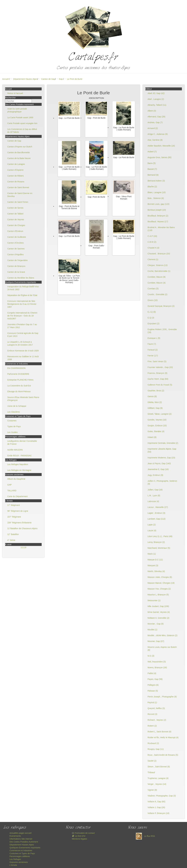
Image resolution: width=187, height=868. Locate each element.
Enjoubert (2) (153, 324)
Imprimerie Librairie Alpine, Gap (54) (162, 450)
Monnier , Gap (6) (156, 624)
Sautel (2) (152, 761)
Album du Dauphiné (16, 479)
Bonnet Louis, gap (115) (158, 204)
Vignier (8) (152, 790)
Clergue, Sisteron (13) (158, 265)
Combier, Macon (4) (157, 283)
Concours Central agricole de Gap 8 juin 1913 (23, 335)
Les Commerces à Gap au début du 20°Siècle (22, 131)
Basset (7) (152, 169)
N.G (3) (151, 656)
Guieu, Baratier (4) (156, 431)
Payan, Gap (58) (155, 679)
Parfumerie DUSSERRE (18, 374)
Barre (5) (152, 163)
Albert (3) (152, 111)
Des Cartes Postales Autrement (24, 842)
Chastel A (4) (153, 248)
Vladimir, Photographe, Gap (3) (162, 796)
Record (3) (152, 714)
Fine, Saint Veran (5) (157, 361)
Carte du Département (17, 496)
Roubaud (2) (153, 743)
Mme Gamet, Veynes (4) (159, 612)
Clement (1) (153, 259)
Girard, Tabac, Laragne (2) (160, 414)
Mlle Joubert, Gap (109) (158, 606)
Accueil (5, 79)
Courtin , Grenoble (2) (157, 294)
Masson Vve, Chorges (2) (159, 589)
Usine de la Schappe (17, 406)
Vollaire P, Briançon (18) (158, 813)
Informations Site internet (21, 839)
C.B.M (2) (152, 242)
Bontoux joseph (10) (157, 210)
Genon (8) (152, 396)
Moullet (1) (152, 630)
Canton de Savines (16, 249)
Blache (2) (152, 187)
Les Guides (12, 432)
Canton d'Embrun (15, 231)
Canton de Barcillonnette (18, 152)
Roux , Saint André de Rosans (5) (163, 755)
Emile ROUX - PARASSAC (20, 456)
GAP (9, 485)
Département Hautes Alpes (25, 79)
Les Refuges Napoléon (18, 464)
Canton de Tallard (15, 214)
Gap (61, 79)
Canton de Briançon (16, 266)
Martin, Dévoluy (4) (156, 571)
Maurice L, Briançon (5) (158, 595)
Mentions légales (80, 839)
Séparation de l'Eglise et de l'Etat (22, 295)
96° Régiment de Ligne (18, 511)
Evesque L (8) (154, 338)
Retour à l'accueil (15, 93)
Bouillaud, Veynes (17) (158, 222)
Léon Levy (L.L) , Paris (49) (160, 536)
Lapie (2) (152, 525)
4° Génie (11, 540)
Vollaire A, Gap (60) (156, 802)
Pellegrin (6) (153, 685)
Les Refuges (15, 859)
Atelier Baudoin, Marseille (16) (161, 146)
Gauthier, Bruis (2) (156, 391)
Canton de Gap (48, 79)
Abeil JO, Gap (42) (156, 93)
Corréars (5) (153, 289)
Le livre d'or (79, 836)
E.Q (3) (151, 318)
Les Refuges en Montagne (19, 470)
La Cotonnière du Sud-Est (19, 386)
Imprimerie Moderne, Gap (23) (161, 458)
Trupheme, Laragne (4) (158, 778)
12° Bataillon (13, 534)
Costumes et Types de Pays (22, 853)
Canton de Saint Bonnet (18, 187)
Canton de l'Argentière (17, 260)
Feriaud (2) (153, 350)
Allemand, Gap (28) (156, 117)
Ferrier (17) (153, 356)
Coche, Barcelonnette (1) (159, 271)
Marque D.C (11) (155, 560)
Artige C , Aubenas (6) (158, 134)
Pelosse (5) (153, 691)
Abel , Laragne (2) (156, 99)
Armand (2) (153, 128)
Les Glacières (14, 412)
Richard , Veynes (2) (157, 720)
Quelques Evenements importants (25, 848)
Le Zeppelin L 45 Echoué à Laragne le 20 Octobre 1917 (20, 343)
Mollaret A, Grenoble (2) (158, 618)
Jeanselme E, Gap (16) (158, 469)
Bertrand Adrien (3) (156, 181)
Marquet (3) (153, 565)
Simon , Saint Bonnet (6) (159, 767)
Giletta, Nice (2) (155, 402)
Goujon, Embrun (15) (157, 426)
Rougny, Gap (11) (156, 749)
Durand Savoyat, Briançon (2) (161, 306)
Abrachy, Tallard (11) (157, 105)
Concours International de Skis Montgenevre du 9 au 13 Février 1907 (22, 304)
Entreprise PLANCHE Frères (20, 380)
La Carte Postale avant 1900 (20, 117)
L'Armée (13, 865)
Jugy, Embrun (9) (155, 475)
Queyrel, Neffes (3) (156, 708)
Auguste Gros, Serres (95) (159, 157)
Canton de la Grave (16, 272)
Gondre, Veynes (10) (157, 420)
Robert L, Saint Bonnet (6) (159, 732)
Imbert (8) (152, 437)
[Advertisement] (93, 318)
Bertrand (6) (153, 175)
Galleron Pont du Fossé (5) (160, 385)
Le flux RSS (144, 836)
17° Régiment (14, 505)
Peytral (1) (152, 702)
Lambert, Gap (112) (156, 519)
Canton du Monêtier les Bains (21, 278)
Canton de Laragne (16, 164)
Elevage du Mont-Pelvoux (19, 391)
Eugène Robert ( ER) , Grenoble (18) (162, 331)
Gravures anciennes (19, 862)
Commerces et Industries (21, 851)
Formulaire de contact (83, 833)
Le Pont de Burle (75, 79)
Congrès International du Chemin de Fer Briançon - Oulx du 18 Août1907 (22, 316)
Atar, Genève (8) (155, 140)
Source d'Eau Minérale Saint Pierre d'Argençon (23, 399)
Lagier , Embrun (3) (156, 513)
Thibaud (151, 772)
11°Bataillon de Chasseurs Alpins (22, 528)
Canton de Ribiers (15, 176)
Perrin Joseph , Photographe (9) (162, 697)
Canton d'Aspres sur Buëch (20, 147)
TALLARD (12, 491)
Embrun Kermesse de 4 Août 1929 (23, 351)
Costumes (12, 421)
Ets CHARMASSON (16, 368)
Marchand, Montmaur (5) (159, 548)
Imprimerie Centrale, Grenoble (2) (163, 443)
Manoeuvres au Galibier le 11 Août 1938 (23, 358)
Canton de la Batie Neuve (19, 158)
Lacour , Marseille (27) (158, 507)
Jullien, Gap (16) (155, 490)
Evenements (15, 836)
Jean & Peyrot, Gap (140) (159, 463)
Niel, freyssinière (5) (157, 662)
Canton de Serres (15, 208)
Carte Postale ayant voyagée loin (22, 123)
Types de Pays (14, 426)
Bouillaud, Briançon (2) (158, 216)
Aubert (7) (152, 152)
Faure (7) (152, 344)
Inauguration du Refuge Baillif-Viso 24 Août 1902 (23, 288)
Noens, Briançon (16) (157, 667)
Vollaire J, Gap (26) (156, 807)
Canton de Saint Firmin (18, 202)
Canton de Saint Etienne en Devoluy (20, 195)
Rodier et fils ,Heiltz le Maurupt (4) (163, 737)
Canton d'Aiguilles (15, 254)
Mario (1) (152, 554)
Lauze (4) (152, 530)
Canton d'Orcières (15, 243)
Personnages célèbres (20, 856)
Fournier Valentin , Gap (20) (160, 367)
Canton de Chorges (16, 225)
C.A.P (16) (152, 236)
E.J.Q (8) (152, 312)
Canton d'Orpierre (15, 170)
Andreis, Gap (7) (155, 122)
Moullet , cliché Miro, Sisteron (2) (162, 635)
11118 (23, 547)
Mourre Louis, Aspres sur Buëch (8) (162, 649)
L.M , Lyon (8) (154, 496)
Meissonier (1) (154, 600)
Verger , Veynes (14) (157, 784)
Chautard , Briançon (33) (159, 254)
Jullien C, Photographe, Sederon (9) (162, 482)
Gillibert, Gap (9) (155, 408)
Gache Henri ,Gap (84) (158, 379)
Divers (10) (153, 300)
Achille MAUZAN (15, 450)
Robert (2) (152, 726)
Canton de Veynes (16, 219)
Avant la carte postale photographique (17, 110)
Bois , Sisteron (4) (156, 198)
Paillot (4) (152, 673)
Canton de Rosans (16, 182)
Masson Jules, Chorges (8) (160, 577)
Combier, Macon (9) (157, 277)
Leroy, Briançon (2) (156, 542)
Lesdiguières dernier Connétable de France (22, 442)
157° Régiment (14, 517)
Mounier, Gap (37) (156, 641)
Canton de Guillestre (17, 237)
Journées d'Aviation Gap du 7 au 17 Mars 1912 (22, 326)
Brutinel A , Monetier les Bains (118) (161, 229)
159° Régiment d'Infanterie (19, 523)
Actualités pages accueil (20, 833)
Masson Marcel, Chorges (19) (161, 583)
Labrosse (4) (153, 501)
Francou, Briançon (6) (157, 373)
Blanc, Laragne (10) (157, 192)
